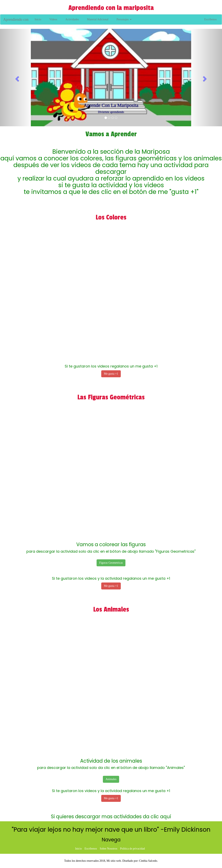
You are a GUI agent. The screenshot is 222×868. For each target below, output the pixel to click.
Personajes (124, 19)
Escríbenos (211, 19)
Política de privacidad (133, 849)
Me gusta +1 (111, 374)
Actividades (72, 19)
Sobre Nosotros (108, 849)
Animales (111, 779)
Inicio (38, 19)
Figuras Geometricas (111, 563)
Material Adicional (98, 19)
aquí (166, 817)
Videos (53, 19)
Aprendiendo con (16, 19)
